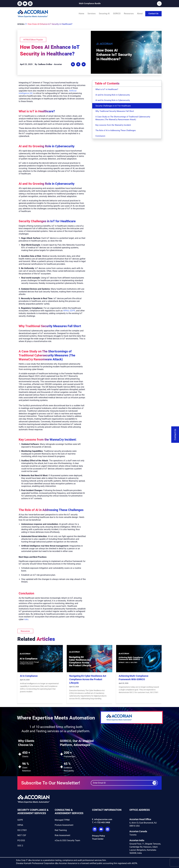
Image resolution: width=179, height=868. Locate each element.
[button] (73, 64)
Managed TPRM (62, 820)
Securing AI (104, 14)
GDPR (72, 311)
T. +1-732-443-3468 (101, 822)
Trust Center (98, 839)
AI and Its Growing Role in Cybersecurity (113, 95)
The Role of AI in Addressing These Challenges (116, 130)
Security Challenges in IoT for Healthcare (113, 106)
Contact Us (153, 14)
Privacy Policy (99, 836)
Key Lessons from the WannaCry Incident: (113, 125)
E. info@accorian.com (102, 819)
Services (92, 14)
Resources (129, 14)
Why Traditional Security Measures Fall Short (115, 111)
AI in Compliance (29, 676)
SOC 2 (20, 846)
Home (81, 14)
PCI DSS (21, 840)
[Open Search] (159, 4)
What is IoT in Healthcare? (107, 89)
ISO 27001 (22, 830)
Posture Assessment (64, 825)
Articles (22, 24)
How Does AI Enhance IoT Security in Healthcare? (50, 24)
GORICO (117, 14)
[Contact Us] (175, 435)
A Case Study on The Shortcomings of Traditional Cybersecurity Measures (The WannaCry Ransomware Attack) (123, 118)
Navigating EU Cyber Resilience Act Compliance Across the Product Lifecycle (88, 679)
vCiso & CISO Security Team (67, 840)
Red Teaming (61, 830)
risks (26, 619)
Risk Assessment (62, 835)
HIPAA (66, 311)
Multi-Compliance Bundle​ (90, 3)
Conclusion (100, 136)
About (140, 14)
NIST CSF (22, 835)
